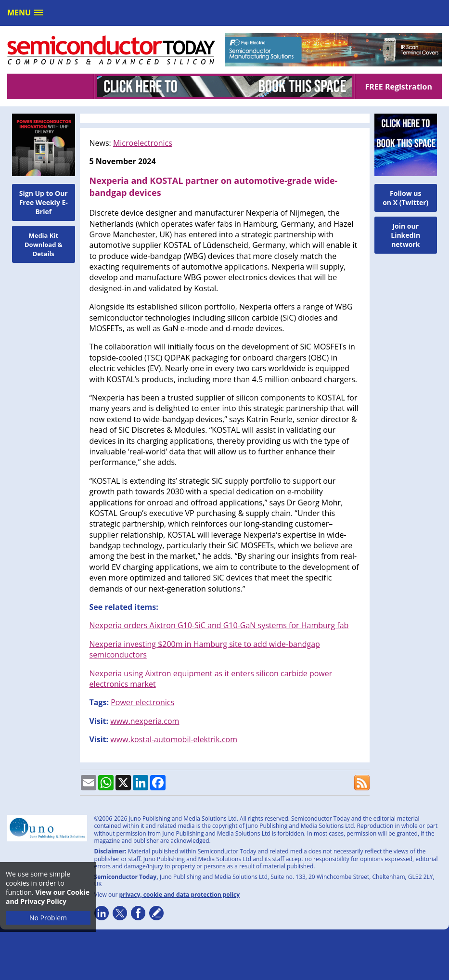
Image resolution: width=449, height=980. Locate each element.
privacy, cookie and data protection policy (180, 895)
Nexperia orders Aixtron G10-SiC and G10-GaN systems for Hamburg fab (219, 625)
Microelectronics (143, 143)
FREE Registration (398, 87)
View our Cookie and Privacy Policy (48, 897)
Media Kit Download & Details (44, 245)
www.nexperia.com (145, 721)
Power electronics (142, 702)
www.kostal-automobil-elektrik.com (174, 739)
